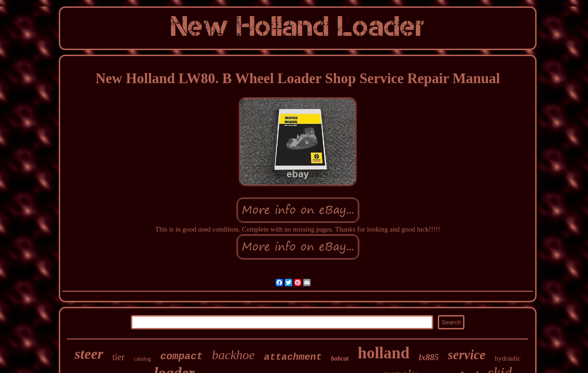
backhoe (233, 355)
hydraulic (508, 358)
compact (181, 357)
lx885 (429, 357)
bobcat (340, 359)
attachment (293, 357)
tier (119, 357)
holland (384, 353)
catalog (142, 359)
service (467, 355)
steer (89, 354)
